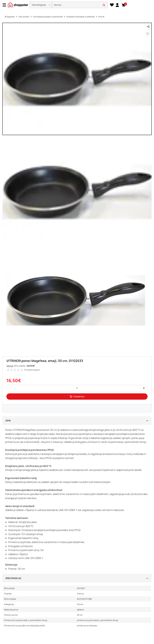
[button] (41, 5)
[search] (80, 5)
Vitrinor (10, 366)
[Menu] (5, 5)
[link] (117, 5)
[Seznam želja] (112, 5)
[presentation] (77, 5)
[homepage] (18, 5)
